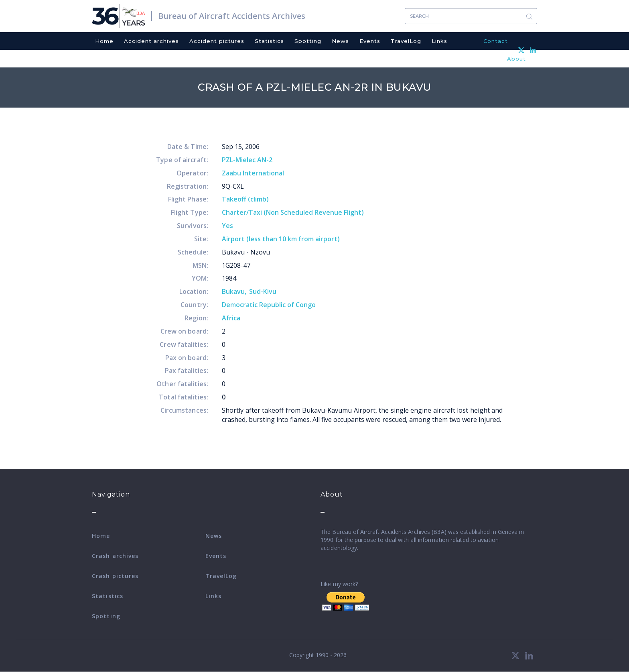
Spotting (308, 41)
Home (104, 41)
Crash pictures (115, 576)
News (340, 41)
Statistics (269, 41)
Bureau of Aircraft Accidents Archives (232, 16)
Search (529, 16)
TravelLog (406, 41)
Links (439, 41)
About (516, 59)
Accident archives (151, 41)
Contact (496, 41)
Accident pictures (217, 41)
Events (370, 41)
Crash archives (115, 556)
